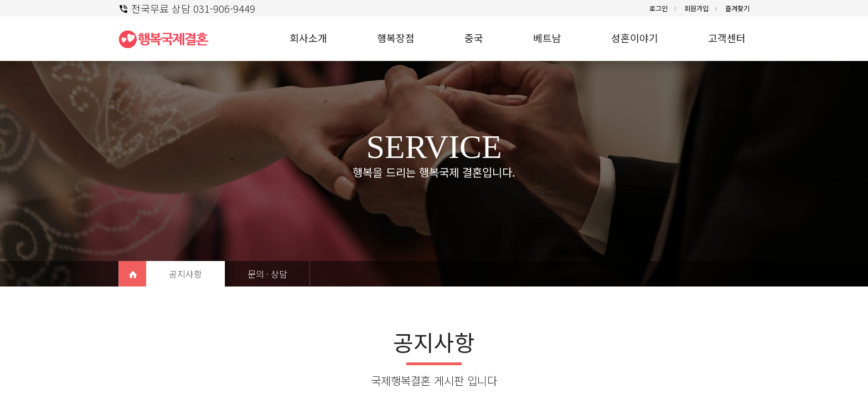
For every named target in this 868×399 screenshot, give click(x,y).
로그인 (658, 8)
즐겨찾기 (737, 8)
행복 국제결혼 (168, 39)
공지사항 (185, 274)
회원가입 (696, 8)
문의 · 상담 (267, 274)
